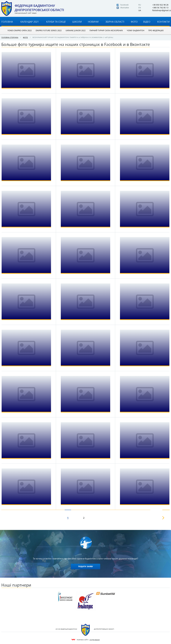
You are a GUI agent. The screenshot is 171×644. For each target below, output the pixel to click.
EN (140, 8)
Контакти (163, 22)
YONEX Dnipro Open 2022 (20, 30)
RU (140, 5)
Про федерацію (156, 30)
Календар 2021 (30, 22)
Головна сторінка (10, 37)
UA (140, 10)
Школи (77, 22)
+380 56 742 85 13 (160, 8)
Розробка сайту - (88, 640)
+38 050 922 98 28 (160, 5)
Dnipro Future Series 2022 (49, 30)
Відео (147, 22)
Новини (93, 22)
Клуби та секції (56, 22)
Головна (7, 22)
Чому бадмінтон (136, 30)
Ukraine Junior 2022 (76, 30)
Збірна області (115, 22)
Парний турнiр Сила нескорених (106, 30)
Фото (134, 22)
